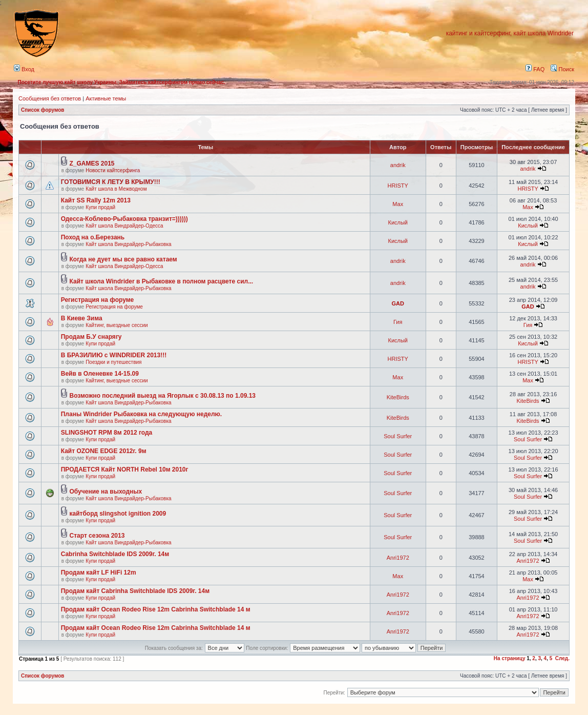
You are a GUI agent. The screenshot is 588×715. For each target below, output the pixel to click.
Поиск (562, 69)
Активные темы (106, 98)
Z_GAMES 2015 (92, 164)
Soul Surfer (398, 436)
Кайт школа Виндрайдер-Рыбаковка (128, 244)
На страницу (510, 658)
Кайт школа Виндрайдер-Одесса (124, 226)
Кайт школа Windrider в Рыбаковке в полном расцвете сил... (162, 281)
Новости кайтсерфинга (113, 170)
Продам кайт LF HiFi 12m (99, 573)
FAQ (535, 69)
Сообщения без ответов (50, 98)
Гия (398, 322)
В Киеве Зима (82, 318)
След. (562, 658)
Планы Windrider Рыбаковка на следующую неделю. (141, 414)
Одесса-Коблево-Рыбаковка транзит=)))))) (124, 219)
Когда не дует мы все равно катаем (123, 259)
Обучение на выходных (106, 492)
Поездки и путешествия (113, 362)
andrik (398, 165)
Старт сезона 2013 (97, 536)
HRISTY (398, 186)
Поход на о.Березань (93, 237)
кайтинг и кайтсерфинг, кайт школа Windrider (510, 33)
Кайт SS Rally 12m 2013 (96, 200)
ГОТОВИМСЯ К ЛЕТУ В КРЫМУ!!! (111, 182)
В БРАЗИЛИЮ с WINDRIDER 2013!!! (114, 355)
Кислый (398, 222)
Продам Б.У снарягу (91, 337)
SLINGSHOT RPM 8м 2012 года (107, 433)
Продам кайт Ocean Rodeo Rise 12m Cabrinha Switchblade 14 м (156, 609)
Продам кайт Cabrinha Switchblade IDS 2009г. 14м (135, 591)
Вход (24, 69)
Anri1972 (398, 558)
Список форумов (43, 110)
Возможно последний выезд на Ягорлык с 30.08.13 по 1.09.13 (163, 396)
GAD (398, 303)
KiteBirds (398, 397)
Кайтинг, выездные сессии (117, 325)
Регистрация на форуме (98, 300)
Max (398, 204)
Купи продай (100, 207)
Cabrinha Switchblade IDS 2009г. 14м (115, 554)
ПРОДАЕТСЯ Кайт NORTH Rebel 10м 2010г (125, 469)
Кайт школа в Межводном (116, 189)
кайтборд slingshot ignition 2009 (118, 514)
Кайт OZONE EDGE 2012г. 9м (104, 451)
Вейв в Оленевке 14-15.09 (100, 374)
